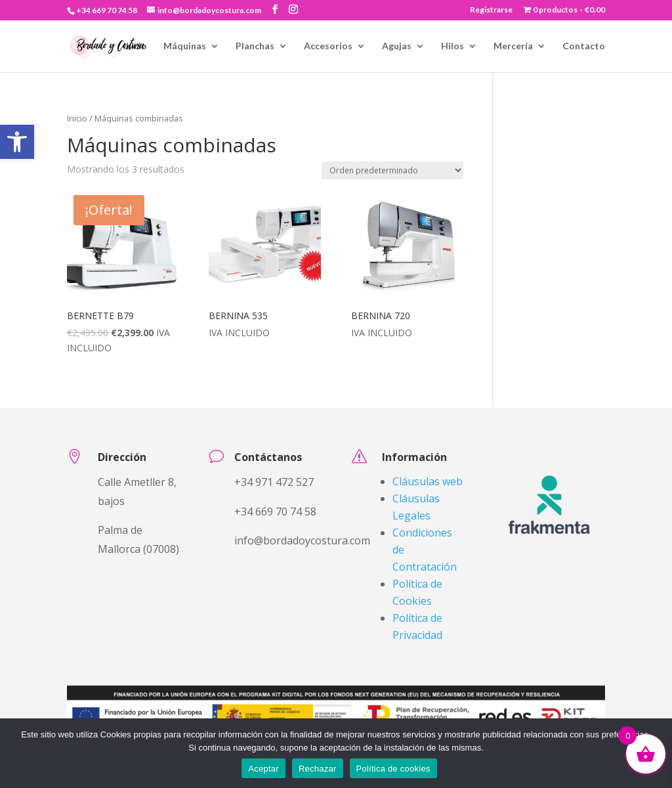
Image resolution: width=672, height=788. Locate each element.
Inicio (135, 46)
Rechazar (318, 769)
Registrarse (491, 10)
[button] (17, 142)
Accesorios (328, 46)
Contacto (584, 46)
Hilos (452, 46)
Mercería (513, 46)
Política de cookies (393, 769)
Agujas (397, 46)
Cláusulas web (428, 481)
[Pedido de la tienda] (392, 170)
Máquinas (185, 46)
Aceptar (263, 769)
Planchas (255, 46)
